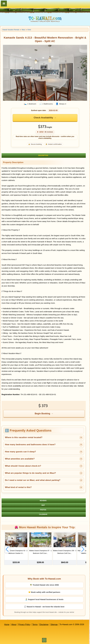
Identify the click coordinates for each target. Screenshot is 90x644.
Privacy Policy (24, 624)
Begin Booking (42, 414)
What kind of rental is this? (18, 487)
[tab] (44, 155)
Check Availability (43, 118)
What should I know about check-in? (23, 466)
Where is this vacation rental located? (24, 437)
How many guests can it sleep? (20, 452)
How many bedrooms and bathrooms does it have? (30, 445)
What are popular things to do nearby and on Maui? (30, 473)
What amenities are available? (20, 459)
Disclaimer (44, 624)
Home (7, 624)
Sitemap (54, 624)
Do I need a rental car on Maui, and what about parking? (33, 480)
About (14, 624)
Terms (35, 624)
